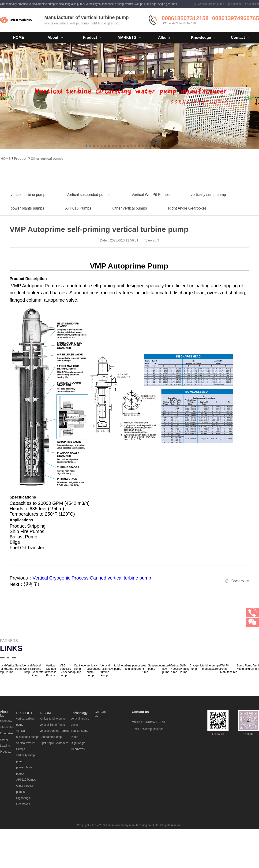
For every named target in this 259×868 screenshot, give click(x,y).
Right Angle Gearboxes (187, 223)
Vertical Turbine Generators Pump (39, 670)
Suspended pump (155, 667)
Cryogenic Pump (196, 667)
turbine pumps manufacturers (132, 667)
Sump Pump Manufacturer (245, 667)
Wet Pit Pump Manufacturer (228, 669)
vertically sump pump (208, 209)
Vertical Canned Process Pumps (51, 670)
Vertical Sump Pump (10, 669)
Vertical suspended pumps (89, 209)
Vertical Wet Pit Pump (27, 669)
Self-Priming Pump (185, 669)
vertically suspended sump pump (94, 670)
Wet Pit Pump (144, 669)
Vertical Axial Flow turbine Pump (107, 670)
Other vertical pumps (47, 159)
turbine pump (118, 667)
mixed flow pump (166, 669)
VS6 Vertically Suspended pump (67, 670)
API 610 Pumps (78, 223)
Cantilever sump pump (80, 669)
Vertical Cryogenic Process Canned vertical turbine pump (92, 578)
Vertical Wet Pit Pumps (150, 209)
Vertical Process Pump (175, 669)
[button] (86, 146)
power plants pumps (27, 223)
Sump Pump (19, 667)
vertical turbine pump (28, 209)
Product (20, 159)
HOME (19, 37)
